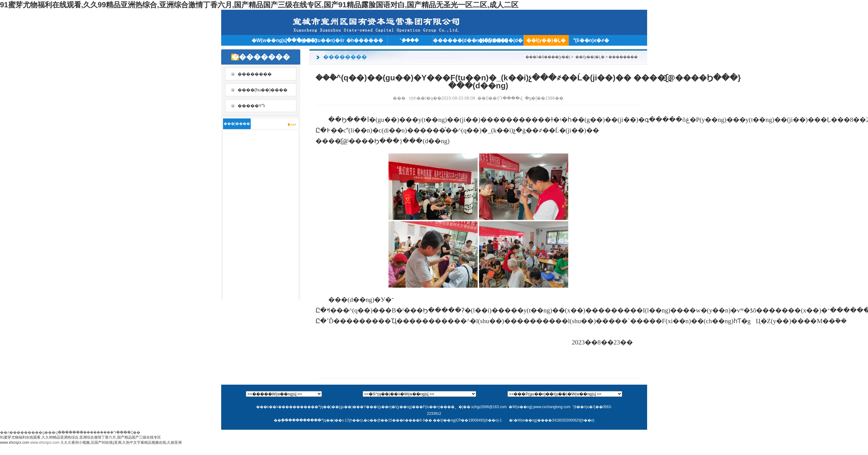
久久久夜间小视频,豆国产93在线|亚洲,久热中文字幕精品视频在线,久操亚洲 (121, 443)
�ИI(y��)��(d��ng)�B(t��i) (501, 40)
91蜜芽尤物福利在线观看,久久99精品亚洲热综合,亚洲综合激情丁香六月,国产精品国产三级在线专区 (80, 437)
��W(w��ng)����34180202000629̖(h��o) (552, 420)
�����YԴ (251, 106)
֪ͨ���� (410, 40)
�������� (255, 74)
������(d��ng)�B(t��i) (455, 40)
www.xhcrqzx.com (15, 443)
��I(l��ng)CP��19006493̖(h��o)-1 (467, 420)
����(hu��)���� (263, 90)
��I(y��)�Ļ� (546, 40)
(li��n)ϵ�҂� (591, 40)
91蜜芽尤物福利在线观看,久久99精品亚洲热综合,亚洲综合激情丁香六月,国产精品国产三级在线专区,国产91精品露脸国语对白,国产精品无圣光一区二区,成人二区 (259, 5)
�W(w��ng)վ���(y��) (274, 40)
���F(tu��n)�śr (319, 40)
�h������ (365, 40)
